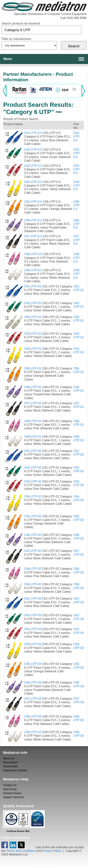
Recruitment (10, 762)
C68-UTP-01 (33, 421)
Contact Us (10, 785)
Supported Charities (15, 770)
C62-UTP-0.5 (33, 150)
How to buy (10, 789)
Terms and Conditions (21, 851)
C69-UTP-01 (33, 437)
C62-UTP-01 (33, 303)
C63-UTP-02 (33, 481)
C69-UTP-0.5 (33, 270)
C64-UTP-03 (33, 644)
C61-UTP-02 (33, 451)
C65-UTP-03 (33, 664)
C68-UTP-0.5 (33, 254)
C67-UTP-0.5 (33, 236)
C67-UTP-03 (33, 699)
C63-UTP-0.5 (33, 166)
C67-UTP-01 (33, 403)
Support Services (13, 797)
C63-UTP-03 (33, 629)
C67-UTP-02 (33, 551)
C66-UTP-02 (33, 535)
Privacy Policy (52, 851)
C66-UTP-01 (33, 387)
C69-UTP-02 (33, 584)
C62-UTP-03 (33, 615)
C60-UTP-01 (33, 317)
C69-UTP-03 (33, 732)
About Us (9, 758)
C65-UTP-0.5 (33, 202)
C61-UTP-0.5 (33, 133)
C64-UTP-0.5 (33, 182)
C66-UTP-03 (33, 682)
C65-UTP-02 (33, 516)
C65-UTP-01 (33, 368)
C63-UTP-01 (33, 334)
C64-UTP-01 (33, 349)
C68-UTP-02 (33, 569)
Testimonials (11, 766)
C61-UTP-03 (33, 599)
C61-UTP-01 (33, 286)
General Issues (12, 793)
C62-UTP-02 (33, 468)
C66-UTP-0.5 (33, 220)
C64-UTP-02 (33, 497)
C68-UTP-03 (33, 716)
